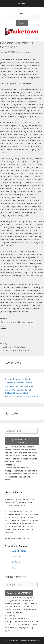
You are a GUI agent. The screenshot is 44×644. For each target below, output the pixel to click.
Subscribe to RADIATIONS (19, 593)
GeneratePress (34, 640)
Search (22, 13)
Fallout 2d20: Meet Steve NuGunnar (21, 396)
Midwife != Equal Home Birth (16, 350)
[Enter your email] (21, 431)
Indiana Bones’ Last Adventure (19, 386)
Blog (5, 343)
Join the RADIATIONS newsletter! (22, 441)
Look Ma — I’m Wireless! (14, 347)
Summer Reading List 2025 (17, 379)
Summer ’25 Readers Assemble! (19, 383)
